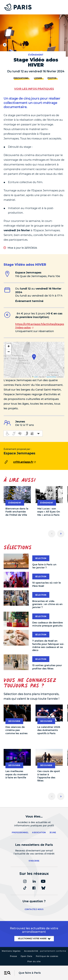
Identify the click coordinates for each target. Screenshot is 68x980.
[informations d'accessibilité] (23, 433)
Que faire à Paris (30, 973)
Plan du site (34, 962)
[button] (34, 357)
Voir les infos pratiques (34, 89)
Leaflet (35, 377)
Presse (14, 956)
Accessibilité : (45, 951)
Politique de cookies (47, 956)
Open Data (26, 956)
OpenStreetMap (51, 377)
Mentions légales (11, 951)
